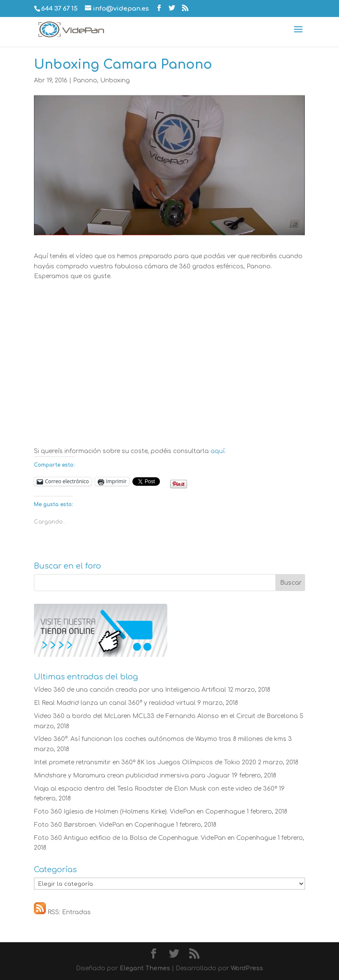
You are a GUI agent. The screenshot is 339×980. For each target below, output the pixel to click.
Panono (85, 80)
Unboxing (115, 80)
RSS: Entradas (62, 912)
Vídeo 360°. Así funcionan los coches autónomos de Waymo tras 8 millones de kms (160, 739)
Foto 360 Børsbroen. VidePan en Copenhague (104, 825)
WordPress (247, 968)
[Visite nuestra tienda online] (101, 655)
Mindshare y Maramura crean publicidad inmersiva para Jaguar (132, 776)
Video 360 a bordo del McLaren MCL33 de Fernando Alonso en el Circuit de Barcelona (166, 716)
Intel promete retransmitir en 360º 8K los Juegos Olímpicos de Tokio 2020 (145, 762)
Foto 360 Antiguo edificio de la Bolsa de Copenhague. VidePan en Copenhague (155, 838)
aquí (217, 451)
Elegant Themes (145, 968)
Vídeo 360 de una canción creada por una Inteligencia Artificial (130, 690)
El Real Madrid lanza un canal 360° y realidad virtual (115, 703)
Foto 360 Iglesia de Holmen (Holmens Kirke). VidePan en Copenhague (139, 812)
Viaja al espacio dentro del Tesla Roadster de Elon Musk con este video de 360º (155, 789)
